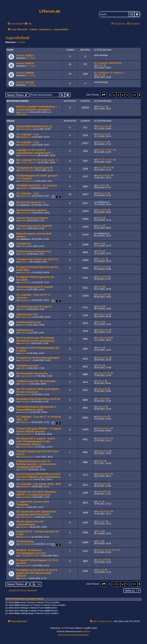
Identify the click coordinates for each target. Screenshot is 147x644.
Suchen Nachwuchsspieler (32, 218)
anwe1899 (25, 272)
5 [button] (127, 95)
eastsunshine (27, 434)
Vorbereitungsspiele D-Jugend (34, 287)
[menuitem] (28, 24)
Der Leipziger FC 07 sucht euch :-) (37, 160)
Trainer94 (25, 402)
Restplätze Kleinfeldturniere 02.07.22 (38, 399)
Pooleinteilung (25, 541)
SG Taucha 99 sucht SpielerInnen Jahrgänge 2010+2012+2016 (36, 513)
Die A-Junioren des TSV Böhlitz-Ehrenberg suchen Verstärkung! (36, 339)
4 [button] (123, 95)
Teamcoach (26, 129)
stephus (24, 412)
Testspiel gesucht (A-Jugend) (34, 226)
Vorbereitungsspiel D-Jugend (34, 307)
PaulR (23, 469)
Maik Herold (104, 451)
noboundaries (27, 181)
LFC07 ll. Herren (28, 155)
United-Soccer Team (30, 556)
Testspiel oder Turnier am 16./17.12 (37, 259)
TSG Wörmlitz (27, 170)
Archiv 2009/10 (25, 63)
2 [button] (114, 95)
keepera (24, 112)
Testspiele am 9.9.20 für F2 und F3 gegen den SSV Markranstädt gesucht (37, 573)
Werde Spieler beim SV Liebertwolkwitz (30, 523)
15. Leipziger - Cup (27, 134)
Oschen (24, 527)
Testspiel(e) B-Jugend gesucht (35, 168)
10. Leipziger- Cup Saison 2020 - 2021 (39, 484)
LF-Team (21, 42)
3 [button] (118, 95)
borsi (23, 228)
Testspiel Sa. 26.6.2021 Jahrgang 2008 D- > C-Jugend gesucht (36, 493)
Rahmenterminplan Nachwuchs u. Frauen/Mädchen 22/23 (37, 408)
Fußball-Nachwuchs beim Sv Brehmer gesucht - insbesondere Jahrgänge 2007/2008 (36, 464)
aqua (100, 75)
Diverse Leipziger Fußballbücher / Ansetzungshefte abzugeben (36, 108)
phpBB (64, 628)
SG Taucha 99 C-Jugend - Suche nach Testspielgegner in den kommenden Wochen (36, 441)
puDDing (24, 188)
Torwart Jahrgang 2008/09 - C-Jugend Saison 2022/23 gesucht (39, 430)
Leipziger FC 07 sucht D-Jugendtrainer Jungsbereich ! (34, 151)
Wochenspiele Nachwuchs (32, 373)
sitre (22, 507)
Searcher (25, 343)
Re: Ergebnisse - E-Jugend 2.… (110, 73)
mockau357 (26, 360)
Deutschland (26, 544)
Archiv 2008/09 (25, 73)
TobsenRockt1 (27, 457)
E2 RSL (24, 262)
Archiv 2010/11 (25, 55)
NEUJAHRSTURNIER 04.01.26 (34, 126)
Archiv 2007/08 (25, 82)
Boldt (23, 221)
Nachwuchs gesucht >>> (31, 202)
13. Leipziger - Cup (27, 193)
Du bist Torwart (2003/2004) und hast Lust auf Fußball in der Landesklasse (38, 475)
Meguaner (25, 137)
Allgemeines (22, 114)
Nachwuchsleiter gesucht (31, 210)
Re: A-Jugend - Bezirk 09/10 (108, 63)
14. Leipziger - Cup (27, 142)
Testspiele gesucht (28, 366)
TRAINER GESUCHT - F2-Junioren (37, 185)
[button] (103, 95)
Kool (100, 531)
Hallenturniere (25, 330)
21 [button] (135, 95)
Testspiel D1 (24, 244)
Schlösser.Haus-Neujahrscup (34, 251)
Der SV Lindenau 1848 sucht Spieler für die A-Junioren (38, 390)
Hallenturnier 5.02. (27, 314)
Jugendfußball (17, 38)
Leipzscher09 (104, 338)
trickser (24, 578)
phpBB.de (86, 631)
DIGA (101, 65)
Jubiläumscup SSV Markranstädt (36, 381)
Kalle (23, 246)
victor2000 (25, 213)
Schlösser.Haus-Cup (29, 322)
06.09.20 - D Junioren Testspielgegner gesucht (31, 552)
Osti (100, 541)
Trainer (24, 384)
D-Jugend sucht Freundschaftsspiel (38, 358)
